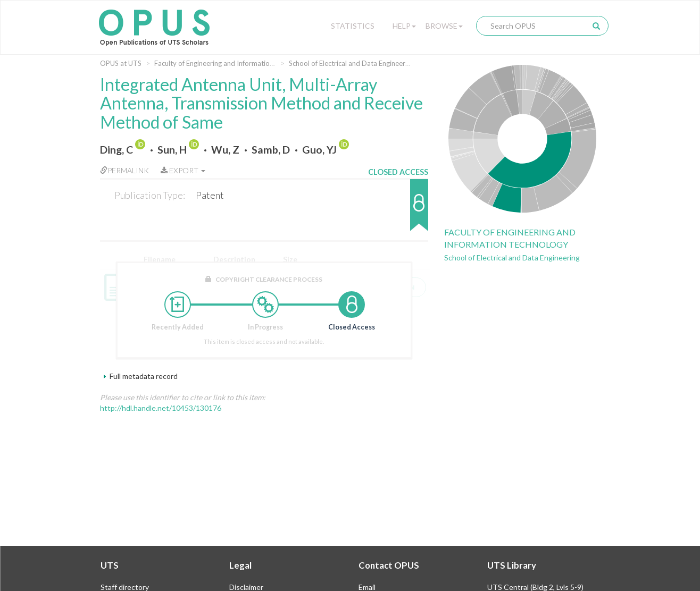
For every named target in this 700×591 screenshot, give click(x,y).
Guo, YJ (319, 150)
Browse (444, 26)
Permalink (124, 170)
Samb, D (271, 150)
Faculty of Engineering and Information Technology (233, 63)
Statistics (353, 26)
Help (404, 26)
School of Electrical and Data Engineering (352, 63)
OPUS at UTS (121, 63)
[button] (398, 210)
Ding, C (116, 150)
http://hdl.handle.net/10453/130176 (161, 408)
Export (183, 170)
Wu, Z (225, 150)
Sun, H (172, 150)
